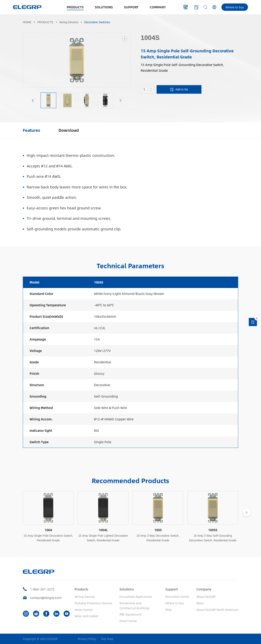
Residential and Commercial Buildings (135, 606)
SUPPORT (131, 7)
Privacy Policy (87, 639)
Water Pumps (84, 610)
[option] (77, 60)
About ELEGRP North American (217, 610)
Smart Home (128, 621)
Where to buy (235, 7)
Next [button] (128, 60)
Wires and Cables (87, 616)
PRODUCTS (75, 7)
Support (171, 589)
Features (32, 130)
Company (204, 589)
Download (69, 130)
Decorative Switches (97, 22)
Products (81, 589)
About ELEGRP (206, 597)
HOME (27, 22)
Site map (107, 639)
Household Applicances (136, 597)
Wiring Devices (69, 22)
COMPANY (158, 7)
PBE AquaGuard (130, 614)
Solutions (127, 589)
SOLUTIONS (104, 7)
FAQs (169, 610)
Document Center (177, 597)
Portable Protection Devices (93, 603)
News (200, 603)
